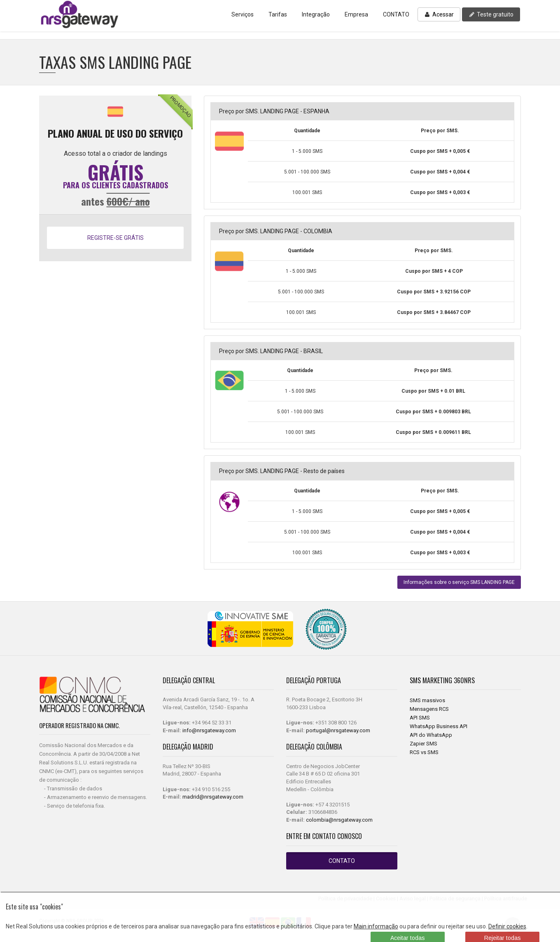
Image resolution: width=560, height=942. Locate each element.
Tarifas (278, 14)
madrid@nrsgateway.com (213, 797)
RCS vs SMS (424, 752)
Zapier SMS (423, 744)
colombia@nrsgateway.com (339, 820)
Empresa (356, 14)
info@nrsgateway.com (209, 730)
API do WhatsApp (431, 735)
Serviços (243, 14)
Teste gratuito (491, 14)
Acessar (439, 14)
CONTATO (396, 14)
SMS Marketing (432, 680)
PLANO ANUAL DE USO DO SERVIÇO (115, 133)
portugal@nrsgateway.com (338, 730)
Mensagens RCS (429, 709)
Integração (316, 14)
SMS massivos (427, 700)
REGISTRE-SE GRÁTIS (115, 238)
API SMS (420, 718)
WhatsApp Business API (439, 726)
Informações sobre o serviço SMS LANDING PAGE (459, 582)
